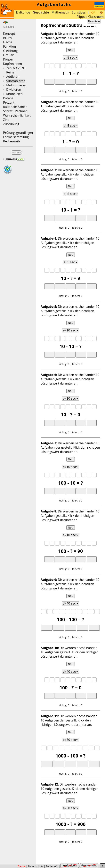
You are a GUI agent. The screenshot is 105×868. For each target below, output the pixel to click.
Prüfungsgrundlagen (18, 133)
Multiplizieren (16, 85)
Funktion (9, 46)
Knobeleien (14, 94)
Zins (6, 120)
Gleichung (10, 51)
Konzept (9, 33)
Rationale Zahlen (15, 107)
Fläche (8, 42)
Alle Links (9, 27)
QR (93, 13)
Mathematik (60, 12)
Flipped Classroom (90, 17)
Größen (9, 55)
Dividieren (14, 90)
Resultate (94, 21)
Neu (70, 50)
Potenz (8, 98)
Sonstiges (79, 12)
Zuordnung (11, 124)
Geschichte (41, 12)
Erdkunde (23, 12)
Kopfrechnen (12, 64)
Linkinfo (16, 153)
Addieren (13, 77)
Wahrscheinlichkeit (17, 115)
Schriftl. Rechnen (15, 111)
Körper (8, 59)
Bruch (7, 38)
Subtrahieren (16, 81)
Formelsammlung (16, 137)
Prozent (9, 102)
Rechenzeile (12, 141)
